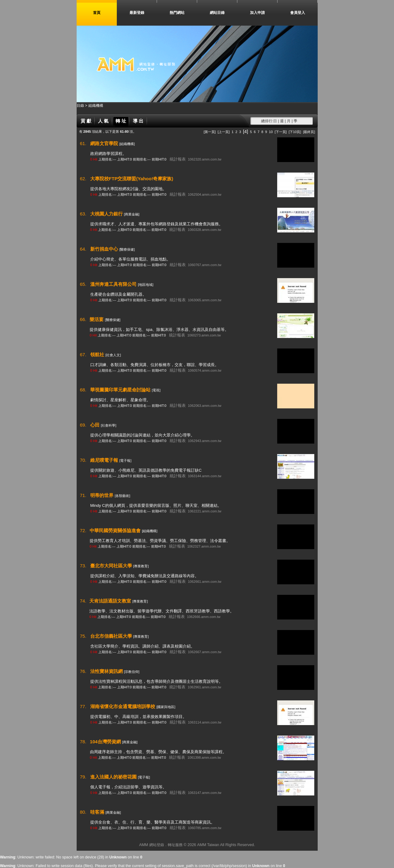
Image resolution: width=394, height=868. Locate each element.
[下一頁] (281, 132)
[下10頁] (295, 132)
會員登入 (298, 13)
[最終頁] (309, 132)
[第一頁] (210, 132)
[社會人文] (113, 355)
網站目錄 (217, 13)
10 (271, 132)
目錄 (81, 106)
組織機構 (96, 106)
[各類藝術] (122, 496)
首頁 (97, 13)
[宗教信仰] (132, 672)
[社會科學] (108, 425)
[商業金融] (132, 214)
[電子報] (125, 461)
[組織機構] (127, 144)
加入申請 (257, 13)
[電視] (156, 390)
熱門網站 (177, 13)
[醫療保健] (127, 249)
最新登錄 (137, 13)
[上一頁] (224, 132)
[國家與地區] (166, 707)
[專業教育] (141, 566)
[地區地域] (146, 285)
